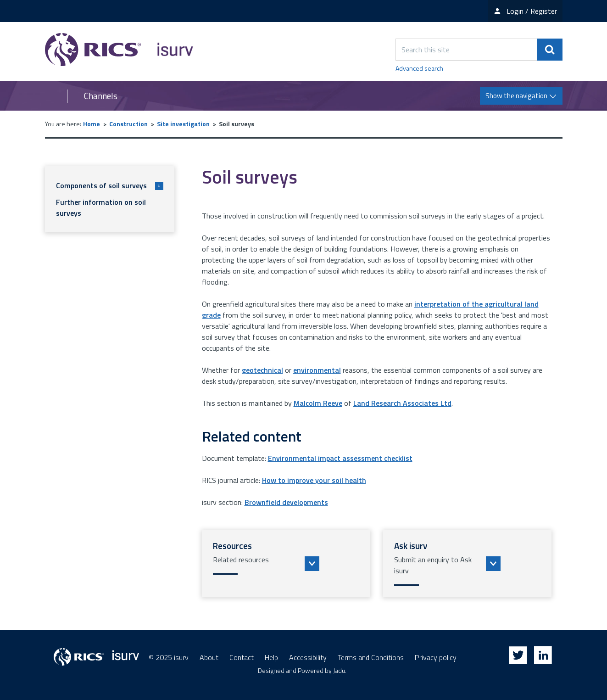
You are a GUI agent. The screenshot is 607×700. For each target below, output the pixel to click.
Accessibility (308, 657)
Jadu (339, 670)
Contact (242, 657)
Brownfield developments (286, 502)
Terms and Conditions (371, 657)
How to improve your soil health (314, 480)
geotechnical (262, 370)
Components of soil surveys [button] (110, 185)
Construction (128, 124)
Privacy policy (436, 657)
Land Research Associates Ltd (402, 403)
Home (92, 124)
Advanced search (419, 68)
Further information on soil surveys (101, 207)
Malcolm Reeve (318, 403)
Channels (101, 96)
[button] (286, 563)
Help (271, 657)
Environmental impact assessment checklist (340, 458)
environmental (317, 370)
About (209, 657)
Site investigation (183, 124)
